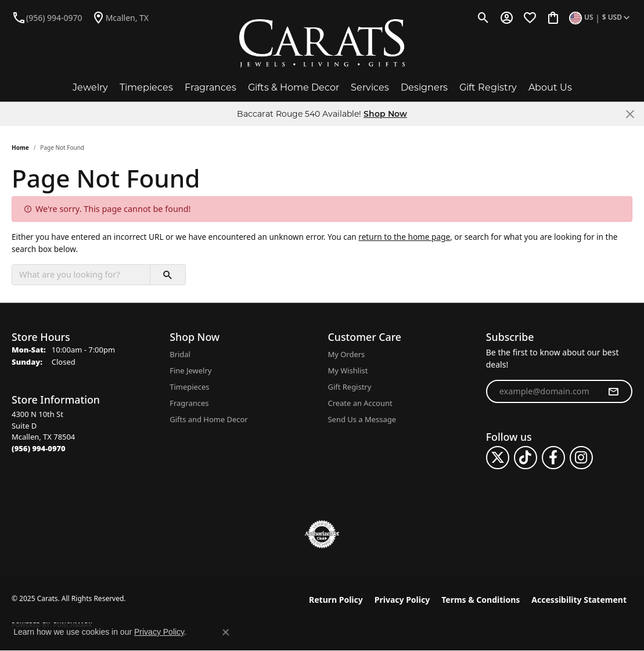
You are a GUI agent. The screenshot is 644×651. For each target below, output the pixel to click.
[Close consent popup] (226, 632)
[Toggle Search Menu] (483, 17)
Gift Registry (488, 87)
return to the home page (404, 237)
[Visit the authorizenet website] (322, 534)
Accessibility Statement (579, 600)
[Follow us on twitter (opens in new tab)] (498, 458)
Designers (424, 87)
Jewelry (90, 87)
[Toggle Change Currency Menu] (601, 17)
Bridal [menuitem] (180, 354)
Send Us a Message (362, 419)
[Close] (630, 114)
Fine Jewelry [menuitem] (190, 371)
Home (20, 148)
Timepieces (146, 87)
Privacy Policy (402, 600)
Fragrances (211, 87)
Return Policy (336, 600)
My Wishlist (348, 371)
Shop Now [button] (385, 114)
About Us (550, 87)
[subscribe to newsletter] (613, 391)
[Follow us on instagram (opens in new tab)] (581, 458)
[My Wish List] (530, 17)
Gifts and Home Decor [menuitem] (208, 419)
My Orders (347, 354)
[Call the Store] (39, 448)
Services (370, 87)
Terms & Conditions (481, 600)
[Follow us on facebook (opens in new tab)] (553, 458)
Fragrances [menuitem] (189, 403)
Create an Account (360, 403)
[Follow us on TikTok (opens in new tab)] (526, 458)
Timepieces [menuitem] (189, 387)
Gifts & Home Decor (294, 87)
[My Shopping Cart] (553, 17)
